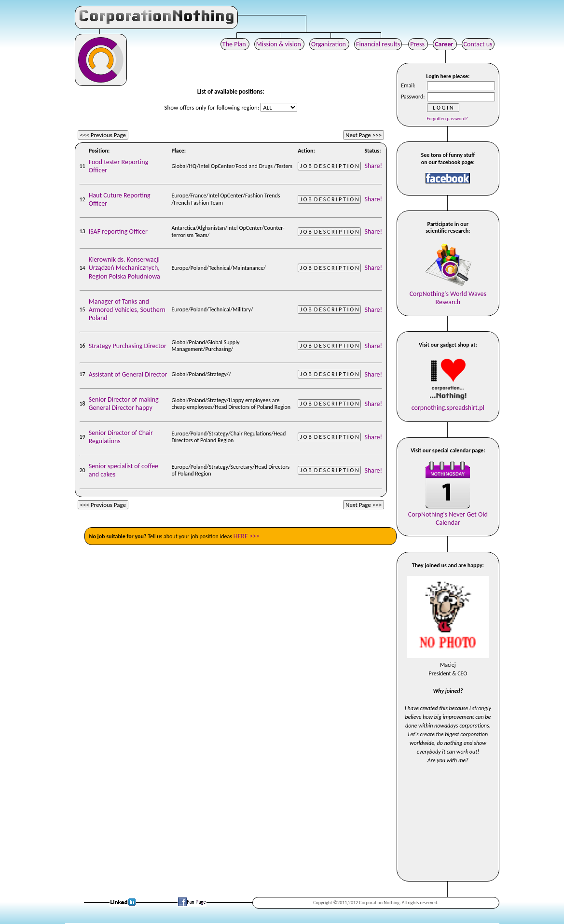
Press (418, 44)
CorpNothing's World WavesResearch (448, 294)
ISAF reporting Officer (118, 231)
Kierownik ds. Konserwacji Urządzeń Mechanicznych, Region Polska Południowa (124, 268)
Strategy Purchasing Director (128, 346)
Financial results (378, 44)
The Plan (235, 44)
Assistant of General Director (128, 374)
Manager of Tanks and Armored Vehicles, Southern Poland (127, 310)
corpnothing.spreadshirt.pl (448, 404)
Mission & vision (279, 44)
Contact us (478, 44)
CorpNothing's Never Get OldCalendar (448, 514)
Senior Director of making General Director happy (124, 404)
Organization (329, 44)
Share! (373, 166)
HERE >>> (247, 536)
